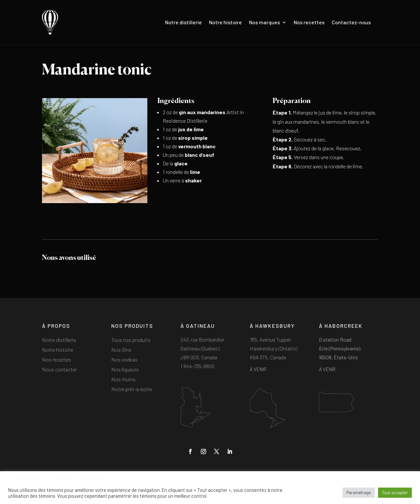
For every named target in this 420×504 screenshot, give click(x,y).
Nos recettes (309, 22)
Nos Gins (121, 350)
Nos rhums (123, 380)
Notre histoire (225, 22)
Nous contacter (59, 370)
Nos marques (264, 22)
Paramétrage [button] (359, 493)
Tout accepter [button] (395, 493)
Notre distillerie (183, 22)
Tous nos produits (131, 340)
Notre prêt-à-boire (132, 389)
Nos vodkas (124, 360)
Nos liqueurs (125, 370)
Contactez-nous (351, 22)
